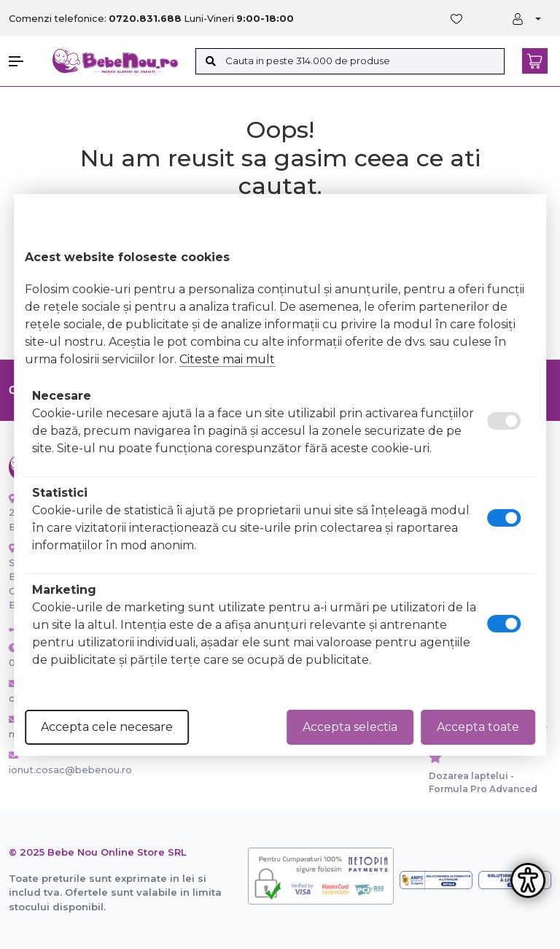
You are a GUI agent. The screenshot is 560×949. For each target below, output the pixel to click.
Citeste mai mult (227, 359)
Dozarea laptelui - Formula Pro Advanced (483, 782)
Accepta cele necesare (107, 727)
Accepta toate (478, 727)
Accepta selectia (350, 727)
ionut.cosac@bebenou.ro (57, 763)
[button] (23, 61)
